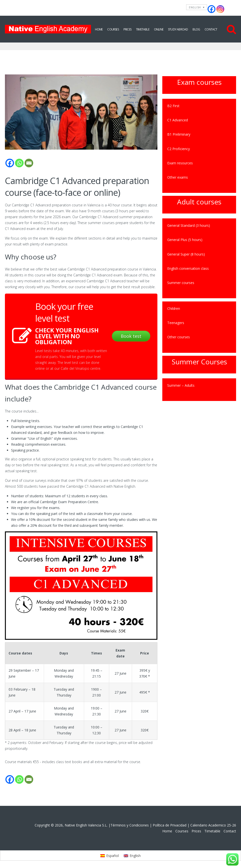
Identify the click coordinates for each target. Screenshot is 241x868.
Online (159, 29)
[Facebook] (10, 163)
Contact (211, 29)
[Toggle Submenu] (227, 177)
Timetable (143, 29)
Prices (127, 29)
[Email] (29, 163)
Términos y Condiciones (130, 825)
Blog (196, 29)
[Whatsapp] (19, 163)
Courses (113, 29)
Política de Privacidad (170, 825)
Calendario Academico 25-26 (213, 825)
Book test (131, 336)
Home (99, 29)
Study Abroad (178, 29)
